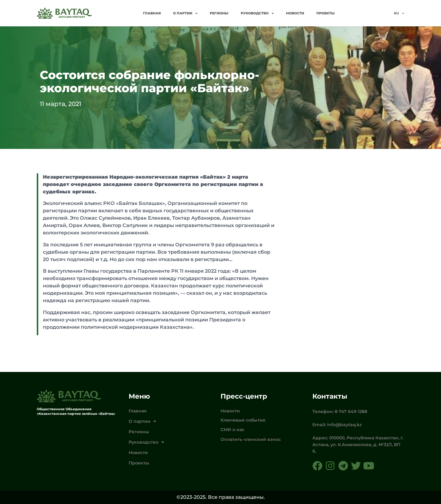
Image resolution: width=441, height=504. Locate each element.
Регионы (219, 13)
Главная (152, 13)
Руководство (257, 13)
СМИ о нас (232, 430)
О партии (185, 13)
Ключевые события (243, 420)
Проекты (326, 13)
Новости (295, 13)
